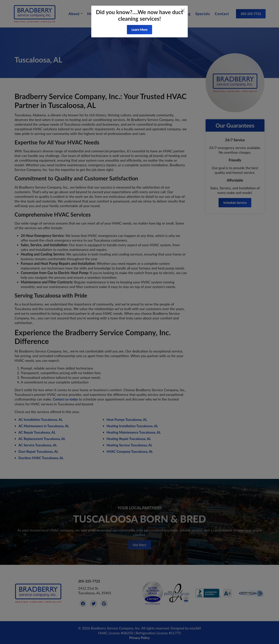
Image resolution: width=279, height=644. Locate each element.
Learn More (139, 30)
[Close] (183, 10)
